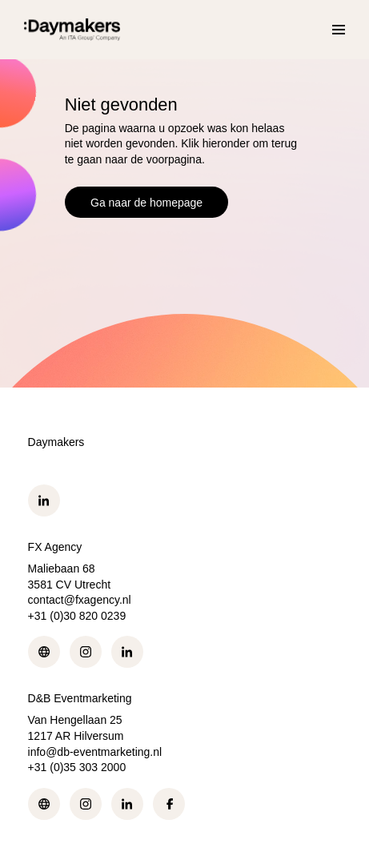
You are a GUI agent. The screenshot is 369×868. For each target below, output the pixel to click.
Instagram (86, 652)
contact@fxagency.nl (80, 600)
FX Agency (55, 547)
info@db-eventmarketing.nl (95, 752)
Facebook (169, 804)
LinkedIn (44, 500)
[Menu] (339, 30)
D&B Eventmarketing (80, 698)
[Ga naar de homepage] (72, 30)
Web (44, 652)
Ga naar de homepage (146, 203)
